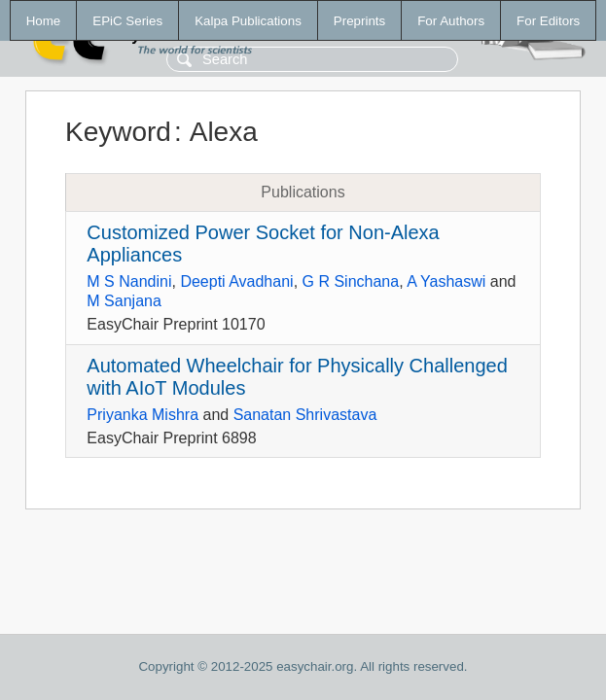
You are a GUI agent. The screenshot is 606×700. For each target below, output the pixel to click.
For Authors (451, 21)
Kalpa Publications (248, 21)
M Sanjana (124, 301)
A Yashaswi (446, 281)
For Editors (548, 21)
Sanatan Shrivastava (305, 415)
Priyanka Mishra (143, 415)
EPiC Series (127, 21)
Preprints (359, 21)
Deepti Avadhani (236, 281)
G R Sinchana (351, 281)
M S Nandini (129, 281)
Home (44, 21)
